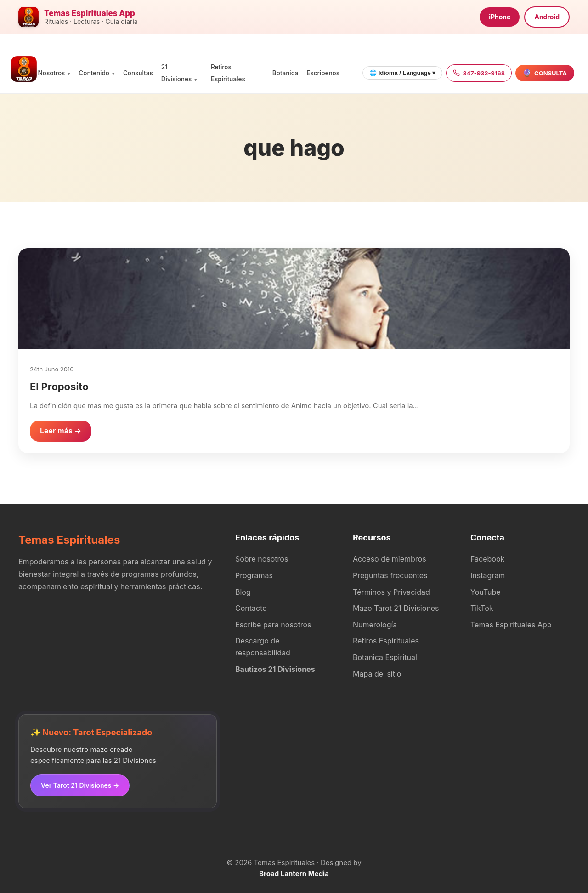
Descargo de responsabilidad (263, 647)
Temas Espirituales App (511, 625)
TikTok (482, 608)
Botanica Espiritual (385, 657)
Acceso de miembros (390, 559)
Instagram (488, 575)
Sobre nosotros (262, 559)
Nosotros (52, 73)
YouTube (486, 592)
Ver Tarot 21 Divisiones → (80, 785)
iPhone (500, 17)
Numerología (375, 625)
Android (547, 17)
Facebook (487, 559)
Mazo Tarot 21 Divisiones (396, 608)
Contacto (251, 608)
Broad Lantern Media (294, 873)
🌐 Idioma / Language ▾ (402, 73)
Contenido (94, 73)
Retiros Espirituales (386, 641)
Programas (254, 575)
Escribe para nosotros (273, 625)
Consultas (138, 73)
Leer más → (61, 431)
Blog (243, 592)
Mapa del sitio (377, 674)
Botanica (285, 73)
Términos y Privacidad (391, 592)
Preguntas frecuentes (390, 575)
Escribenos (323, 73)
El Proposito (59, 387)
